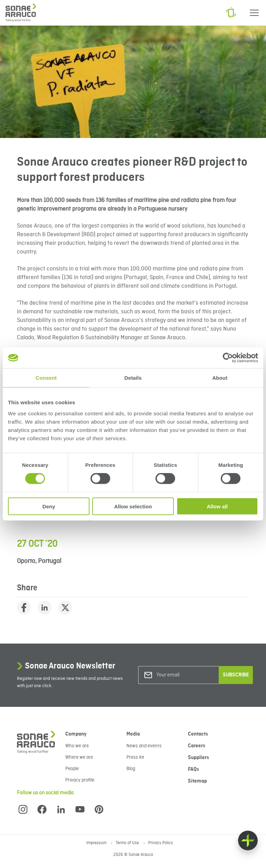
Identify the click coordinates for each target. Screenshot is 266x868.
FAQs (193, 769)
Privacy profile (80, 780)
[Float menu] (248, 841)
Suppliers (198, 758)
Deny (49, 506)
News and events (144, 746)
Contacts (198, 734)
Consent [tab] (46, 378)
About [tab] (220, 378)
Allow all (217, 506)
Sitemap (197, 781)
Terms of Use (128, 843)
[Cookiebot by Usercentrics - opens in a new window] (228, 358)
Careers (197, 746)
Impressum (97, 843)
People (72, 769)
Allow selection (133, 506)
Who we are (77, 746)
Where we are (79, 757)
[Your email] (184, 675)
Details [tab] (133, 378)
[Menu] (254, 13)
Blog (131, 769)
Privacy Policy (161, 843)
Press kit (135, 757)
